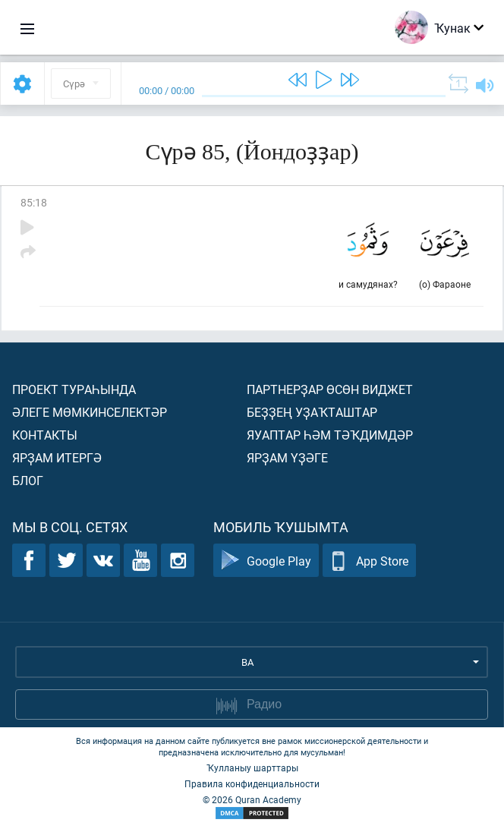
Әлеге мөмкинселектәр (90, 412)
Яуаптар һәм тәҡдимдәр (330, 435)
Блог (28, 480)
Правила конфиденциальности (252, 783)
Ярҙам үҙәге (287, 457)
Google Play (266, 561)
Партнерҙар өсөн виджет (330, 389)
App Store (369, 561)
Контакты (45, 435)
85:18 (34, 202)
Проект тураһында (74, 389)
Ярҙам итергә (57, 457)
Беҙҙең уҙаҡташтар (312, 412)
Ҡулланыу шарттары (252, 768)
